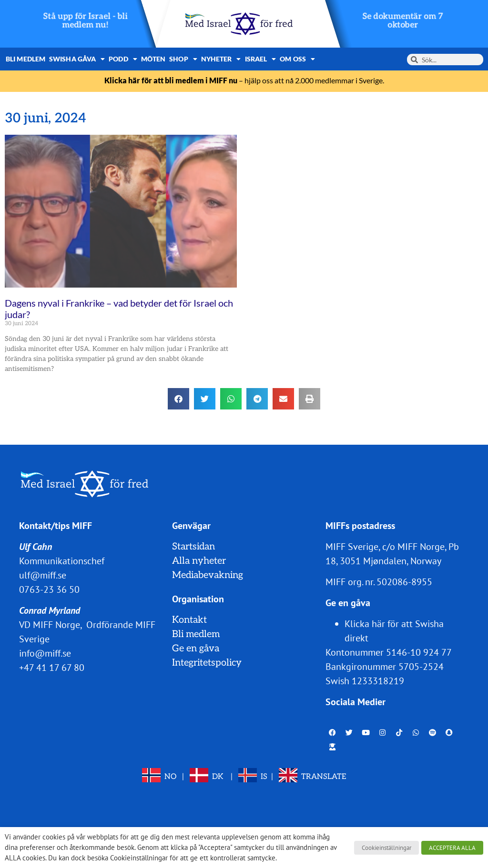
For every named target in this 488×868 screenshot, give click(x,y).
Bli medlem (25, 59)
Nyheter (221, 59)
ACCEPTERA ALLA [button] (452, 848)
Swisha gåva (77, 59)
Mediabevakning (208, 575)
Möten (153, 59)
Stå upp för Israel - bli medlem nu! (86, 21)
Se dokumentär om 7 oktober (402, 21)
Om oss (297, 59)
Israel (261, 59)
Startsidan (193, 547)
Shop (183, 59)
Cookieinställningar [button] (386, 848)
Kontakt (189, 620)
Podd (123, 59)
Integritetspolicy (207, 663)
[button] (178, 399)
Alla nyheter (199, 561)
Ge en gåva (196, 649)
